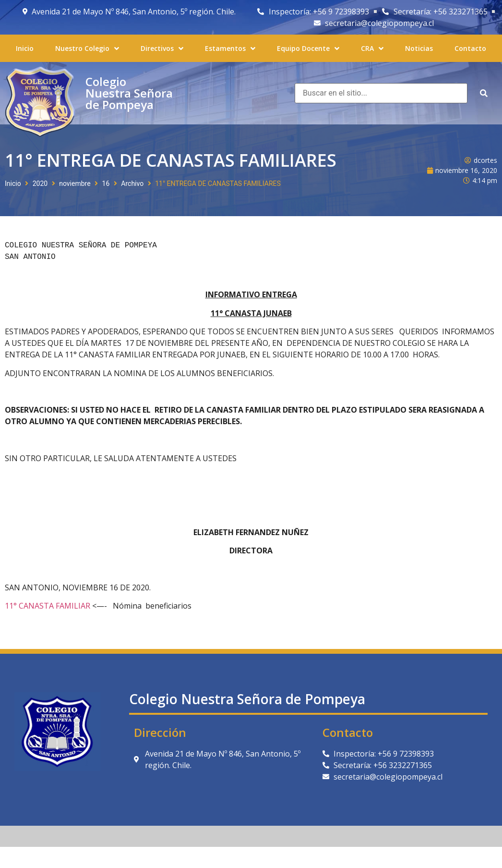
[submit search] (484, 93)
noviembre (75, 183)
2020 (40, 183)
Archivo (132, 183)
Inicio (13, 183)
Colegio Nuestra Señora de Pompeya (129, 93)
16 (106, 183)
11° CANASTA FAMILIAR (48, 606)
